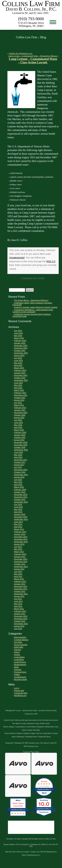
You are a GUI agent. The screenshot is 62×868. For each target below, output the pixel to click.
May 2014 (18, 524)
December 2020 (21, 413)
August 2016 (19, 477)
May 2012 (18, 574)
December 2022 (21, 375)
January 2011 (20, 614)
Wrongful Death (21, 679)
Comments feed (21, 693)
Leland (30, 730)
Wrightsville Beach (44, 737)
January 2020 (20, 435)
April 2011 (18, 606)
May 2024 (18, 336)
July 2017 (18, 467)
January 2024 (20, 343)
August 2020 (19, 418)
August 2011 (19, 596)
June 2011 (18, 601)
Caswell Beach (31, 727)
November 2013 (21, 539)
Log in (17, 688)
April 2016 (18, 485)
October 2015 (20, 499)
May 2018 (18, 455)
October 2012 (20, 564)
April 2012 (18, 576)
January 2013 (20, 557)
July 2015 (18, 504)
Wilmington (20, 737)
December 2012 (21, 559)
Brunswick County (33, 723)
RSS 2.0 (51, 261)
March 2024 (19, 338)
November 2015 (21, 497)
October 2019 (20, 437)
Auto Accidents (20, 637)
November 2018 (21, 445)
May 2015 (18, 509)
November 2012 (21, 562)
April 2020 (18, 427)
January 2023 (20, 373)
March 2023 (19, 368)
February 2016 (20, 490)
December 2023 (21, 346)
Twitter (37, 752)
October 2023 (20, 350)
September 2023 (21, 353)
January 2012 (20, 584)
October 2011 (20, 591)
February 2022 (20, 393)
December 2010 (21, 616)
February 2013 (20, 554)
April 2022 (18, 388)
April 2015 (18, 512)
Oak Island (36, 730)
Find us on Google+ (23, 852)
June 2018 (18, 452)
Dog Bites (18, 642)
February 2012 (20, 581)
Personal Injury (20, 672)
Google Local (35, 852)
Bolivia (6, 727)
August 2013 (19, 544)
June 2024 (18, 333)
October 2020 (20, 415)
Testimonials (9, 743)
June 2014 (18, 522)
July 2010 (18, 629)
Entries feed (19, 691)
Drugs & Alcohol (21, 645)
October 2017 (20, 462)
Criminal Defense (21, 640)
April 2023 (18, 365)
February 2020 (20, 432)
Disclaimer (10, 839)
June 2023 (18, 360)
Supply (33, 733)
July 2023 (18, 358)
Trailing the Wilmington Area (21, 53)
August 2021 (19, 400)
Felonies (18, 650)
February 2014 (20, 532)
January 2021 (20, 410)
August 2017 (19, 465)
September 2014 (21, 519)
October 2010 (20, 621)
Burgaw (12, 727)
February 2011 (20, 611)
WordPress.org (20, 695)
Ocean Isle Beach (10, 733)
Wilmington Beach (31, 737)
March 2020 (19, 430)
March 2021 (19, 405)
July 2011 (18, 599)
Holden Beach (50, 727)
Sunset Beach (48, 733)
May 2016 (18, 482)
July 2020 (18, 420)
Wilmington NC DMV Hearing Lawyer (27, 743)
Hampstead (40, 727)
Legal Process (20, 662)
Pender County (45, 723)
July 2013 (18, 547)
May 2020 (18, 425)
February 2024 (20, 341)
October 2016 (20, 472)
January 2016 (20, 492)
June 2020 (18, 422)
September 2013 (21, 542)
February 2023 (20, 370)
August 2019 (19, 440)
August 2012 (19, 569)
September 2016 (21, 475)
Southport (26, 733)
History (17, 652)
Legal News (19, 660)
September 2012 (21, 567)
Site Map (17, 839)
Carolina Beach (20, 727)
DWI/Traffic (19, 647)
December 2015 (21, 495)
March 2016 (19, 487)
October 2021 (20, 398)
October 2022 (20, 378)
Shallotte (19, 733)
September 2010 (21, 624)
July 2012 (18, 571)
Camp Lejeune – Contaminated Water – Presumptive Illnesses (33, 56)
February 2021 (20, 408)
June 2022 (18, 383)
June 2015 (18, 507)
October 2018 (20, 447)
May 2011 (18, 604)
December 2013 (21, 537)
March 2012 (19, 579)
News (16, 667)
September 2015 (21, 502)
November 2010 (21, 619)
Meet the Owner (10, 852)
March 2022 (19, 390)
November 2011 (21, 589)
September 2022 (21, 380)
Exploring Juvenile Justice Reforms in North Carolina (36, 307)
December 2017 (21, 460)
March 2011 (19, 609)
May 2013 (18, 549)
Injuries (17, 655)
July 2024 (18, 331)
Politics (17, 674)
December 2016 (21, 470)
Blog (32, 752)
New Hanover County (19, 723)
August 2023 (19, 355)
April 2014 (18, 527)
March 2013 (19, 552)
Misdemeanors (20, 665)
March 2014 (19, 529)
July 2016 (18, 480)
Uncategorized (17, 258)
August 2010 (19, 626)
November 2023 (21, 348)
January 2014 (20, 534)
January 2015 (20, 514)
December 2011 (21, 586)
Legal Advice (19, 657)
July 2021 (18, 403)
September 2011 (21, 594)
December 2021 (21, 395)
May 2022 (18, 385)
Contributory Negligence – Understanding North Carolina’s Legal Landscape (33, 311)
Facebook (26, 752)
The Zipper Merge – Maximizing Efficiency (31, 300)
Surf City (39, 733)
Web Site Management (48, 852)
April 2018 (18, 457)
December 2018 (21, 442)
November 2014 (21, 517)
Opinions (18, 670)
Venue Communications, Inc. (31, 855)
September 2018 (21, 450)
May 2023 (18, 363)
